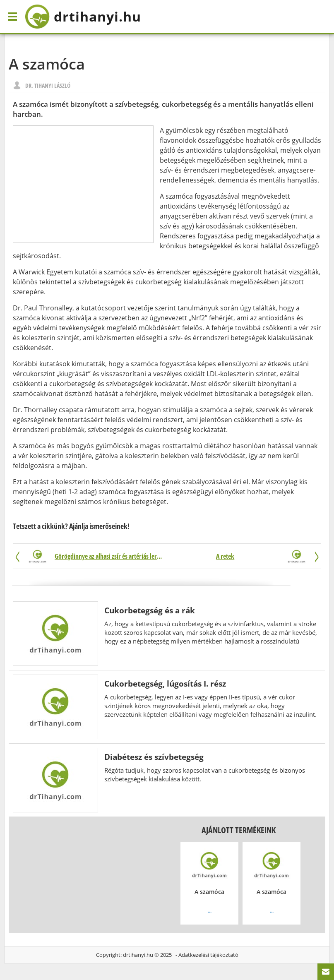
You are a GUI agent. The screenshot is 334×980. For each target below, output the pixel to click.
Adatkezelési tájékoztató (208, 955)
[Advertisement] (83, 184)
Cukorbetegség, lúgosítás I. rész (165, 683)
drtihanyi (83, 17)
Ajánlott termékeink (239, 830)
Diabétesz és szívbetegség (154, 757)
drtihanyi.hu (138, 955)
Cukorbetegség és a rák (150, 610)
